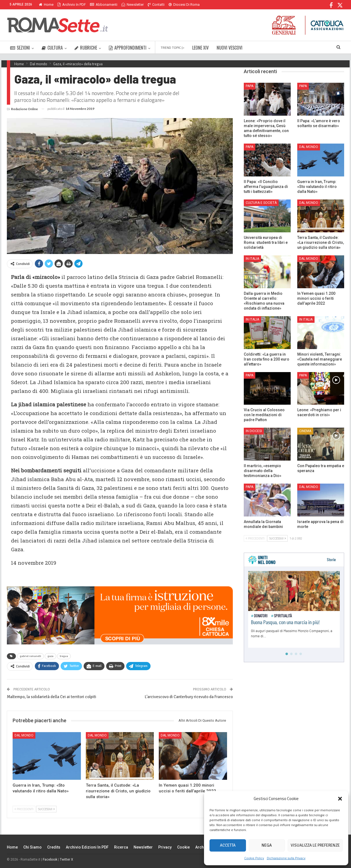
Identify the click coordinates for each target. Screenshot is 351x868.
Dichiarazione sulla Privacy (286, 858)
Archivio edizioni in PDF (87, 847)
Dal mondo (24, 735)
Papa (250, 86)
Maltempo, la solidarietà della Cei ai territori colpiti (52, 697)
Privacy (165, 847)
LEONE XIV (200, 48)
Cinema (305, 431)
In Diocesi (254, 431)
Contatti (156, 5)
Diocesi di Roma (184, 5)
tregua (64, 656)
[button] (340, 799)
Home (46, 5)
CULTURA (52, 48)
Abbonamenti (104, 5)
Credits (54, 847)
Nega (267, 845)
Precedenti (24, 809)
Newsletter (133, 5)
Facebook (50, 860)
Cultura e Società (261, 203)
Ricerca (121, 847)
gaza (50, 656)
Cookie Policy (254, 858)
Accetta (228, 845)
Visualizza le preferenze (315, 845)
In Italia (252, 259)
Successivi (46, 809)
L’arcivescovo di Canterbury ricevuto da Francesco (189, 697)
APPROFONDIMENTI (128, 48)
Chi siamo (32, 847)
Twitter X (66, 860)
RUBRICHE (86, 48)
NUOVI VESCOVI (230, 48)
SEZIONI (20, 48)
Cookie (183, 847)
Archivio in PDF (72, 5)
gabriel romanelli (30, 656)
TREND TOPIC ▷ (172, 48)
